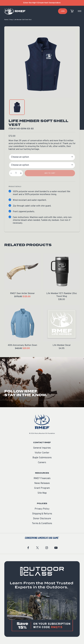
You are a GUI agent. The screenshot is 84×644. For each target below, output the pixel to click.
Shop (11, 20)
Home (6, 20)
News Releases (42, 483)
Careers (42, 463)
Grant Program (42, 488)
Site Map (42, 493)
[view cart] (72, 11)
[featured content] (42, 599)
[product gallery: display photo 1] (17, 107)
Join (63, 11)
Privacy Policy (42, 509)
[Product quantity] (16, 173)
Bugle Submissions (42, 458)
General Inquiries (42, 448)
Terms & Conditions (42, 524)
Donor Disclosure (42, 519)
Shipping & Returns (42, 514)
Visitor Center (42, 453)
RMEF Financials (42, 478)
